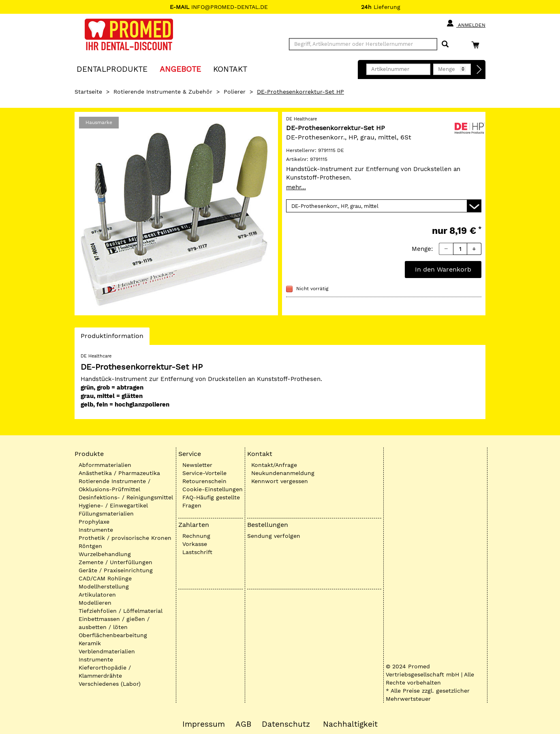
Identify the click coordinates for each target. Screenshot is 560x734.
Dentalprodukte (112, 69)
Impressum (204, 724)
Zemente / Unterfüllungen (115, 562)
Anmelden (466, 24)
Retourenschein (204, 481)
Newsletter (197, 465)
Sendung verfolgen (274, 536)
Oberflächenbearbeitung (113, 635)
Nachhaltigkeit (350, 724)
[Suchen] (445, 44)
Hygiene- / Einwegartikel (113, 505)
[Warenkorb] (477, 45)
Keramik (90, 643)
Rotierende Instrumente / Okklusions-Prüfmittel (114, 485)
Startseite (88, 92)
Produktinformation (112, 338)
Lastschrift (197, 552)
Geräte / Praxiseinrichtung (116, 570)
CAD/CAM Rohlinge (105, 578)
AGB (243, 724)
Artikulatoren (97, 595)
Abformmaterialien (105, 465)
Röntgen (90, 546)
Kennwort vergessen (280, 481)
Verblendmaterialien (107, 651)
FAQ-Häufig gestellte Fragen (211, 501)
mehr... (296, 187)
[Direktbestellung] (479, 70)
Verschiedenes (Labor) (110, 684)
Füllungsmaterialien (106, 514)
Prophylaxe (94, 522)
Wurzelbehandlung (105, 554)
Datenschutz (286, 724)
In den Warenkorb (443, 269)
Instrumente (96, 530)
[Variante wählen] (384, 206)
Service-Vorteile (204, 473)
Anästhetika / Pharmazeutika (119, 473)
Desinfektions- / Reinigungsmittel (126, 497)
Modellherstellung (104, 586)
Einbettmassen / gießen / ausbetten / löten (114, 623)
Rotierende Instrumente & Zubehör (163, 92)
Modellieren (95, 603)
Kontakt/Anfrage (274, 465)
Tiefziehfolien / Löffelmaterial (121, 611)
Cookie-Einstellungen (213, 489)
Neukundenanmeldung (283, 473)
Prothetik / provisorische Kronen (125, 538)
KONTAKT (230, 69)
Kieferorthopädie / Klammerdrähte (105, 672)
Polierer (235, 92)
